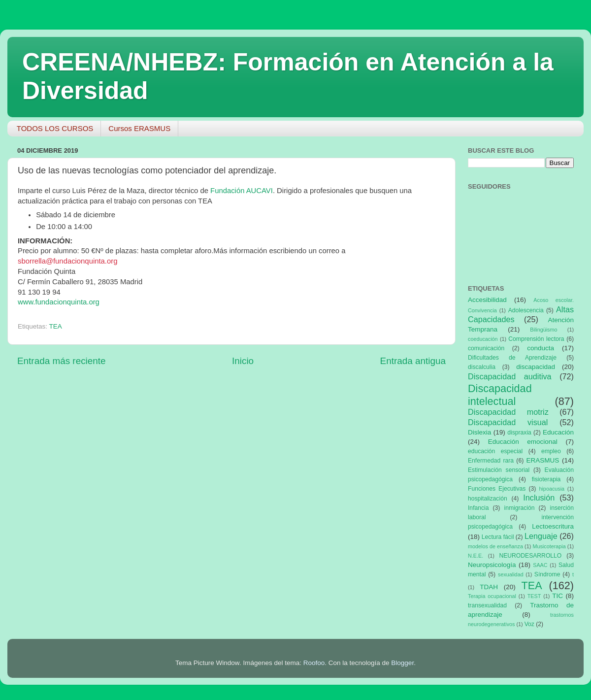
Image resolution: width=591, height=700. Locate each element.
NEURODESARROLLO (530, 556)
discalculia (482, 367)
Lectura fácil (498, 537)
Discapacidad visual (508, 422)
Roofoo (314, 663)
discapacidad (536, 367)
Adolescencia (526, 310)
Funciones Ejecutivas (497, 489)
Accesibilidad (487, 300)
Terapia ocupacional (492, 596)
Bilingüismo (543, 330)
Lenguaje (541, 536)
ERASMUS (543, 460)
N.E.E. (476, 556)
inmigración (519, 508)
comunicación (486, 348)
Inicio (243, 361)
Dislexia (479, 432)
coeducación (483, 339)
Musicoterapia (549, 546)
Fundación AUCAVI (242, 191)
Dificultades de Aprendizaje (512, 358)
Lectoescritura (553, 526)
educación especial (495, 451)
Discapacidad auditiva (510, 376)
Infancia (478, 508)
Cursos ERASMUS (139, 128)
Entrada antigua (413, 361)
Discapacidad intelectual (500, 395)
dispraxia (519, 433)
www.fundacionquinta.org (59, 302)
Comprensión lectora (536, 339)
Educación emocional (523, 442)
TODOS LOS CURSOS (55, 128)
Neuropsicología (492, 565)
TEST (534, 596)
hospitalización (488, 499)
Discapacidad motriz (508, 412)
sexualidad (511, 574)
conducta (541, 348)
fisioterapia (546, 479)
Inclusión (539, 498)
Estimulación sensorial (499, 470)
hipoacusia (552, 489)
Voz (529, 624)
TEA (56, 326)
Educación (558, 432)
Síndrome (547, 574)
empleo (551, 451)
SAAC (540, 565)
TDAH (489, 587)
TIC (558, 596)
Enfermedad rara (491, 461)
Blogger (402, 663)
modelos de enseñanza (495, 546)
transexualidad (487, 605)
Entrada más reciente (62, 361)
